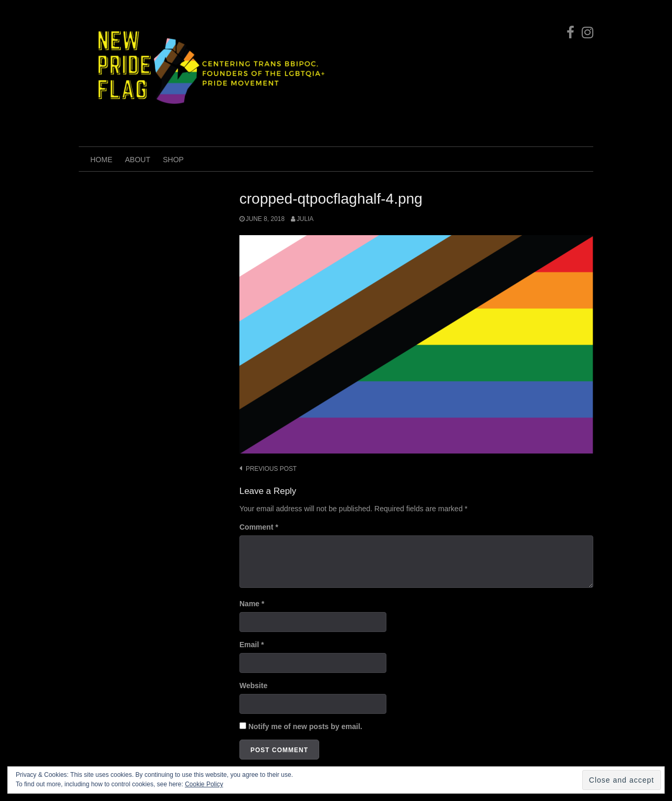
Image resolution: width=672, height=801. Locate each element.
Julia (305, 219)
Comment (259, 527)
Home (101, 160)
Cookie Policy (204, 784)
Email (252, 645)
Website (253, 686)
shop (173, 160)
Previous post (271, 469)
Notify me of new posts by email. (305, 726)
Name (252, 604)
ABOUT (138, 160)
